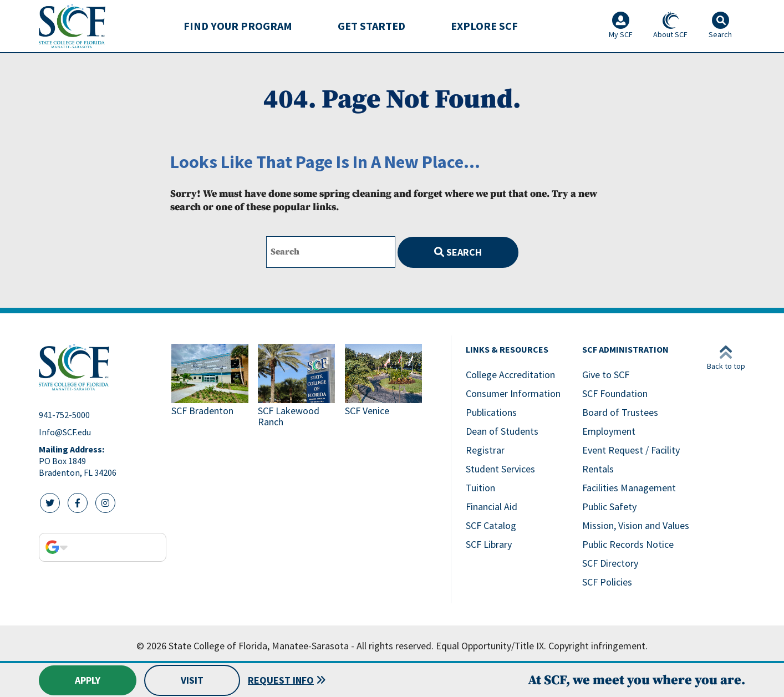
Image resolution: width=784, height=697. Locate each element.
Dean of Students (502, 431)
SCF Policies (607, 582)
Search (458, 252)
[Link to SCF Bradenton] (210, 387)
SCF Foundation (615, 393)
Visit (192, 680)
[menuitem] (238, 26)
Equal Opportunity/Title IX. (491, 646)
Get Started (371, 26)
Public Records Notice (628, 544)
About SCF (670, 26)
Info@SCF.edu (65, 432)
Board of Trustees (620, 412)
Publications (491, 412)
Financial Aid (492, 507)
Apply (88, 680)
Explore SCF (484, 26)
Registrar (485, 450)
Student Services (500, 469)
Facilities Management (629, 488)
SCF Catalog (491, 525)
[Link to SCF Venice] (384, 387)
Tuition (480, 488)
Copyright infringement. (598, 646)
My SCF (621, 26)
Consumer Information (513, 393)
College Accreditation (510, 375)
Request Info (281, 680)
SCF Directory (610, 563)
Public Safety (609, 507)
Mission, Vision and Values (636, 525)
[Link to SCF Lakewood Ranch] (297, 387)
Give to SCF (606, 375)
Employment (609, 431)
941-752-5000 (64, 415)
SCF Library (489, 544)
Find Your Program (238, 26)
